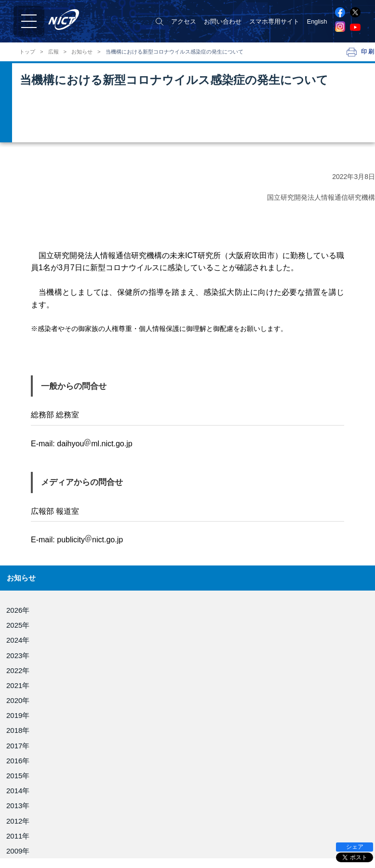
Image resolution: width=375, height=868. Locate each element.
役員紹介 (23, 822)
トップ (27, 52)
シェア (355, 847)
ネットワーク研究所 (219, 839)
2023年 (18, 655)
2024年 (18, 640)
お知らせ (82, 52)
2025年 (18, 625)
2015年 (18, 776)
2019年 (18, 715)
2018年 (18, 730)
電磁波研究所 (209, 825)
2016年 (18, 761)
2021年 (18, 685)
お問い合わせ (223, 21)
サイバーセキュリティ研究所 (231, 852)
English (317, 21)
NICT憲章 (24, 844)
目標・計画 (26, 855)
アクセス (184, 21)
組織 (17, 833)
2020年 (18, 700)
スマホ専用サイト (274, 21)
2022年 (18, 670)
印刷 (368, 52)
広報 (54, 52)
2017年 (18, 746)
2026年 (18, 610)
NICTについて (32, 810)
